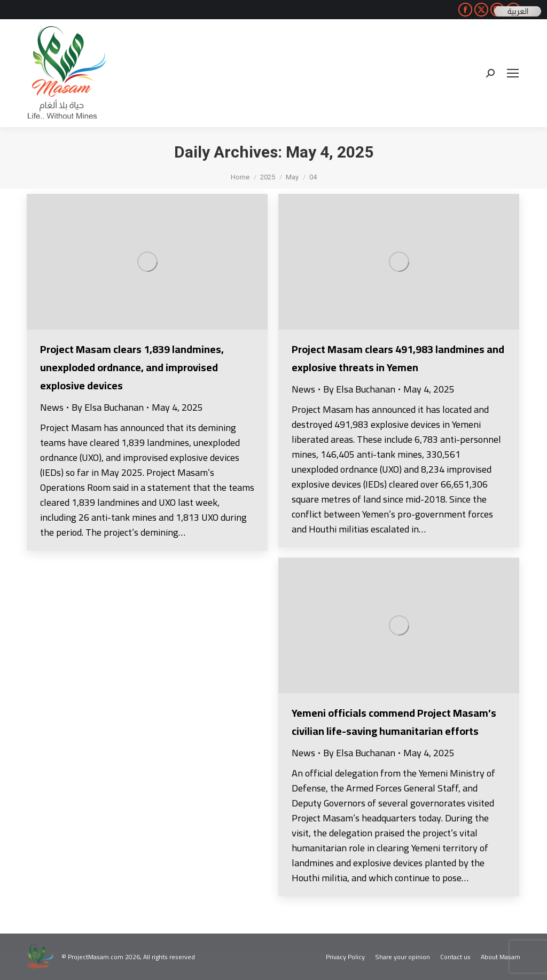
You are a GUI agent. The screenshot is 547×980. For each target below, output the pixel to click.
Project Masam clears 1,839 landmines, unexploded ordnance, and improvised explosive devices (132, 367)
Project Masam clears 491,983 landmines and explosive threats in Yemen (398, 358)
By (108, 407)
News (52, 407)
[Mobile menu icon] (513, 73)
